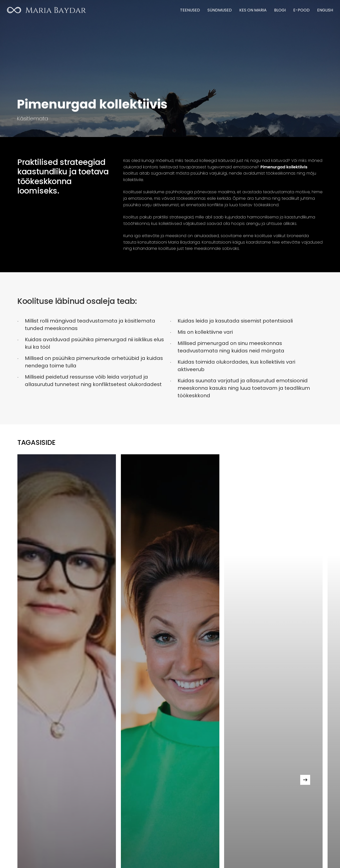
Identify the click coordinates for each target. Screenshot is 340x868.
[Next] (305, 780)
